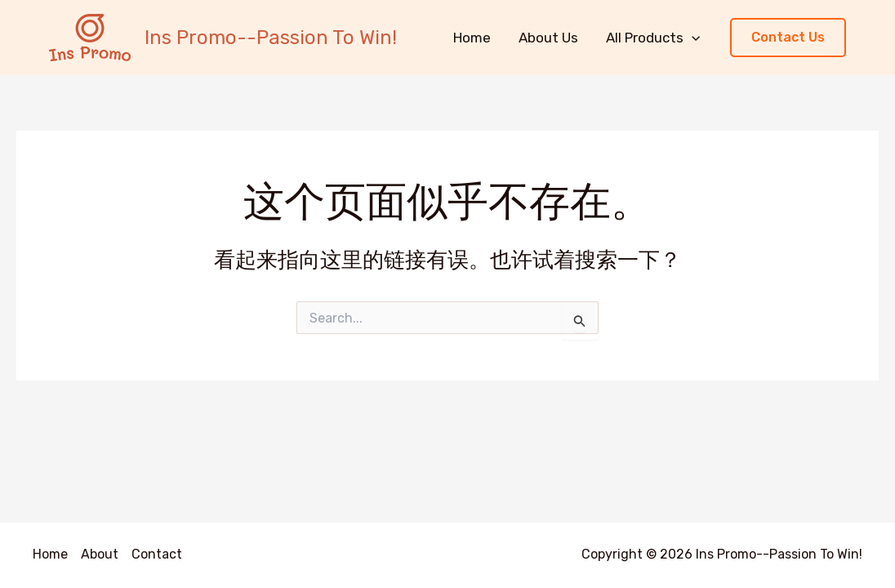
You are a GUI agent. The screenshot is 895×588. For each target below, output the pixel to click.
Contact (157, 554)
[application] (692, 38)
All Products (653, 38)
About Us (548, 38)
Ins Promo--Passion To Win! (271, 38)
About (100, 554)
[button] (788, 38)
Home (472, 38)
